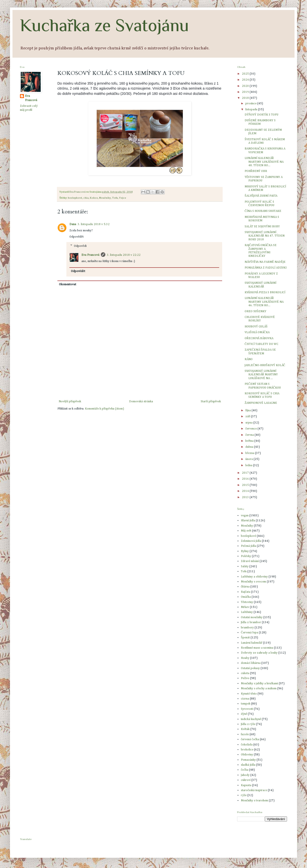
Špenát (245, 638)
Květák (245, 729)
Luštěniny (247, 612)
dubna (250, 447)
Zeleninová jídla (251, 541)
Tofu (115, 198)
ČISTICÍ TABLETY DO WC (261, 344)
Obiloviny (247, 755)
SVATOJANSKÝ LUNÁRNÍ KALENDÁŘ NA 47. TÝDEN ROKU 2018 (265, 236)
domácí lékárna (251, 663)
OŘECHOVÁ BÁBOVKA (259, 338)
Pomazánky (248, 760)
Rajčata (246, 592)
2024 (246, 80)
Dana (73, 224)
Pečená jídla (248, 546)
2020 (246, 86)
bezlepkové (75, 198)
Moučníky (105, 198)
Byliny (245, 551)
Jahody (245, 775)
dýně (244, 714)
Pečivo (245, 678)
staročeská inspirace (254, 790)
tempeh (246, 704)
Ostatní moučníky (252, 617)
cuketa (245, 673)
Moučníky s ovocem (253, 582)
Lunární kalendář (252, 643)
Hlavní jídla (248, 521)
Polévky (246, 556)
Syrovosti (247, 709)
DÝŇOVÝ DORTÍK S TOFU (261, 115)
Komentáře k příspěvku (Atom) (104, 409)
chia (86, 198)
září (248, 417)
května (250, 441)
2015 (246, 485)
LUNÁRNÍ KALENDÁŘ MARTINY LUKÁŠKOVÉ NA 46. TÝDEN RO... (264, 302)
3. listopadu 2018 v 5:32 (94, 224)
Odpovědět (77, 237)
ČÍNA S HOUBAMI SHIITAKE (263, 211)
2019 (246, 92)
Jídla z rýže (248, 724)
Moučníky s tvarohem (254, 801)
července (251, 429)
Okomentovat (68, 285)
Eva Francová (90, 255)
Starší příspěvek (211, 402)
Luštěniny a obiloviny (254, 577)
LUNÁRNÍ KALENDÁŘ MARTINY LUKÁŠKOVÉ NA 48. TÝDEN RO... (264, 162)
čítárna (245, 587)
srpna (249, 423)
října (248, 411)
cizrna (245, 699)
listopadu (252, 110)
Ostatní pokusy (250, 668)
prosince (251, 104)
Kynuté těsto (249, 694)
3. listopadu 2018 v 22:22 (124, 255)
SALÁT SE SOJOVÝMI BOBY (262, 227)
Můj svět (246, 531)
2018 (246, 98)
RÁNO (249, 359)
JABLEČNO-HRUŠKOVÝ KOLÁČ (265, 365)
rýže (244, 795)
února (249, 459)
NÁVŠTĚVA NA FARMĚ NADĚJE (265, 262)
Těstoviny (247, 602)
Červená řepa (249, 633)
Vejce (123, 198)
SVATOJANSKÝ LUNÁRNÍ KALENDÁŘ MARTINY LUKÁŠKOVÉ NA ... (261, 375)
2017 (246, 473)
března (250, 453)
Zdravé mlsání (250, 561)
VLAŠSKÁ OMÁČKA (257, 332)
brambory (247, 628)
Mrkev (245, 607)
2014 (246, 491)
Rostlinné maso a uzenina (257, 648)
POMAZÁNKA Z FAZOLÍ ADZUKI (266, 268)
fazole (245, 734)
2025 (246, 74)
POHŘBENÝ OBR (256, 171)
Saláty (245, 567)
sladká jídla (248, 765)
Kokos (94, 198)
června (250, 435)
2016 (246, 479)
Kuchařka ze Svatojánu (104, 25)
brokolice (247, 750)
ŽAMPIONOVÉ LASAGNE (261, 403)
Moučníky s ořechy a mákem (259, 689)
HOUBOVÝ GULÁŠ (256, 327)
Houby (245, 658)
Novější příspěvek (70, 402)
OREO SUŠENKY (255, 311)
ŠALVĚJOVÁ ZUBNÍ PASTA (261, 196)
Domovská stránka (141, 402)
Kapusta (246, 785)
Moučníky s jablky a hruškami (259, 684)
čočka (245, 770)
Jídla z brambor (251, 622)
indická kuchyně (251, 719)
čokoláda (247, 745)
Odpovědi (80, 246)
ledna (249, 465)
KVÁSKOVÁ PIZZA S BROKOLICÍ (265, 292)
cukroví (246, 780)
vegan (245, 516)
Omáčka (246, 597)
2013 (246, 497)
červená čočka (250, 739)
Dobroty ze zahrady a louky (259, 653)
